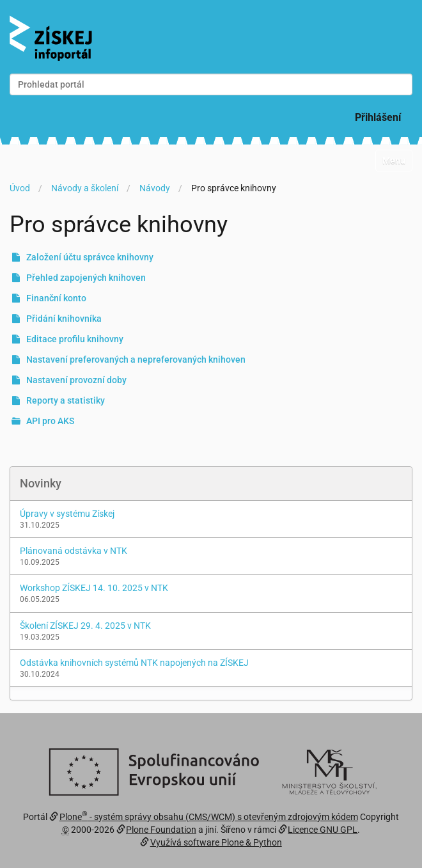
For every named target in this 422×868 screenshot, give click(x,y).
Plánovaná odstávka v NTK (74, 551)
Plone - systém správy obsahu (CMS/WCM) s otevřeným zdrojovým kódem (209, 817)
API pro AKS (50, 421)
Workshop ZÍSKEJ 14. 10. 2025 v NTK (94, 588)
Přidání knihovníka (64, 319)
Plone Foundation (161, 830)
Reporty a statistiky (66, 400)
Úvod (20, 188)
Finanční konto (56, 298)
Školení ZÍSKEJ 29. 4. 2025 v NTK (85, 626)
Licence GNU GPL (323, 830)
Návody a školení (85, 188)
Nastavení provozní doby (76, 380)
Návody (155, 188)
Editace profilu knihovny (75, 339)
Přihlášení (378, 117)
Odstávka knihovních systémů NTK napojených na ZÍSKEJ (134, 663)
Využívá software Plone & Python (216, 842)
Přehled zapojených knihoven (86, 278)
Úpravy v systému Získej (67, 514)
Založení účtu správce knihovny (90, 257)
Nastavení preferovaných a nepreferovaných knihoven (136, 359)
